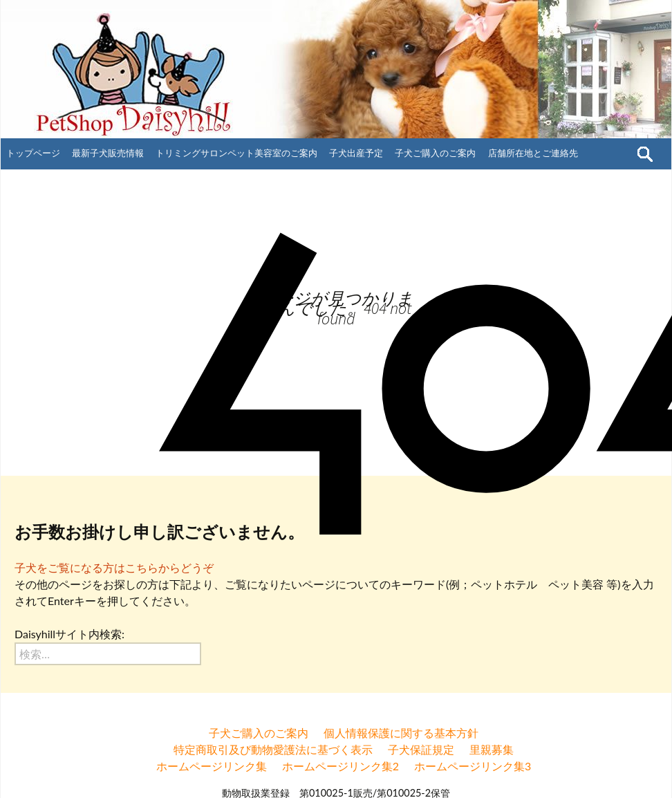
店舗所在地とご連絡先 (533, 153)
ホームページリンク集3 (473, 766)
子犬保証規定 (421, 749)
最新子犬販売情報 (108, 153)
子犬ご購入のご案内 (435, 153)
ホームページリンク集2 (340, 766)
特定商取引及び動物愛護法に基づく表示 (273, 749)
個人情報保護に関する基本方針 (401, 733)
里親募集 (492, 749)
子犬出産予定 (356, 153)
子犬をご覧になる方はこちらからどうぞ (114, 567)
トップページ (33, 153)
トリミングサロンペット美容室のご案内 (236, 153)
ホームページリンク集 (212, 766)
